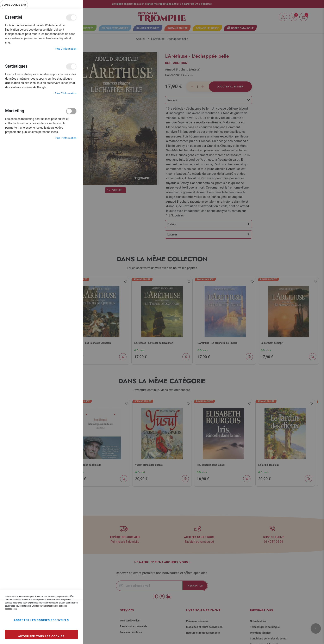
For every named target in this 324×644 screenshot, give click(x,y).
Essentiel (71, 17)
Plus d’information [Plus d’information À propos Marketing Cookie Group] (66, 138)
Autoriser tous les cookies (41, 636)
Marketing (71, 111)
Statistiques (71, 66)
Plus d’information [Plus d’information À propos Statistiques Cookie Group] (66, 93)
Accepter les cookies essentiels (41, 620)
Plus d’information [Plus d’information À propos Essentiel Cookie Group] (66, 49)
